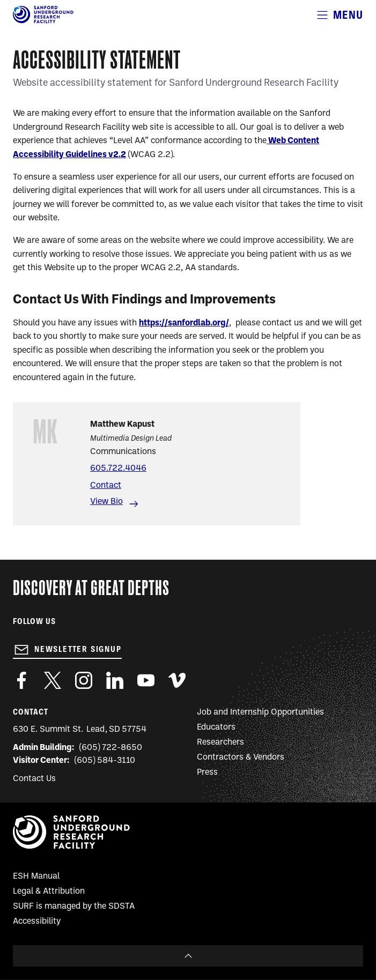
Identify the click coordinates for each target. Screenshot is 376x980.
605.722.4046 (118, 469)
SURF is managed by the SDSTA (74, 907)
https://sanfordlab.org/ (184, 323)
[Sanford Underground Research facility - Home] (43, 21)
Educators (216, 727)
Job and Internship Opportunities (260, 712)
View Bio (106, 502)
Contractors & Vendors (241, 758)
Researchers (220, 743)
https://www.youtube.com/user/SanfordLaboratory (146, 680)
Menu (348, 15)
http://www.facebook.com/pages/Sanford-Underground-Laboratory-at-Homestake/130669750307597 (21, 680)
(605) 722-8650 (111, 748)
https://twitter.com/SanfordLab (53, 680)
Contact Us (34, 779)
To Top (188, 956)
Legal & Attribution (49, 892)
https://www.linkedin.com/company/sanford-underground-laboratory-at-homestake (115, 680)
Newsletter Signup (78, 649)
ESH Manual (36, 877)
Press (207, 773)
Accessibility (37, 922)
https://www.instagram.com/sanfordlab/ (84, 680)
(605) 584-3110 (105, 761)
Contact (106, 486)
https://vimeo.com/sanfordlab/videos (177, 680)
